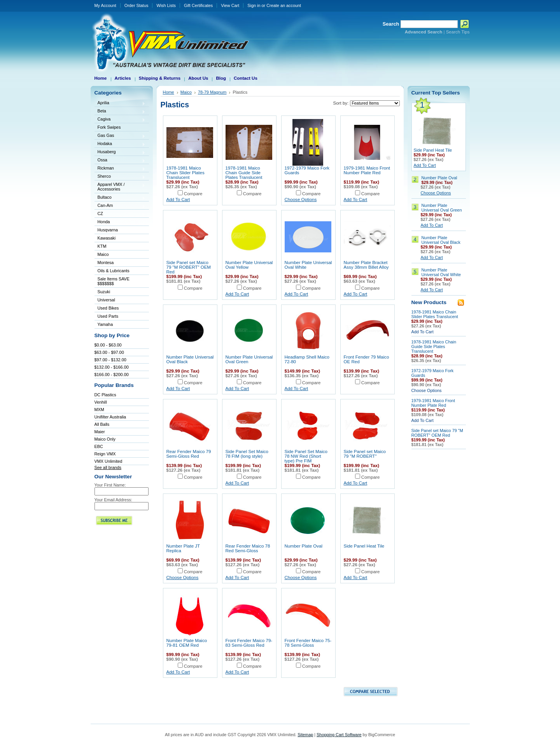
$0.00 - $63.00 (108, 345)
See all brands (108, 467)
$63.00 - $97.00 (109, 352)
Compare (193, 194)
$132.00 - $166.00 (112, 367)
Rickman (120, 169)
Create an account (284, 5)
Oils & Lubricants (114, 271)
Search (391, 24)
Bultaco (120, 198)
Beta (120, 111)
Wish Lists (166, 5)
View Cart (230, 5)
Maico (120, 255)
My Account (105, 5)
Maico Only (105, 439)
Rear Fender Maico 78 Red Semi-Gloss (248, 548)
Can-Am (120, 206)
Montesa (120, 263)
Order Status (136, 5)
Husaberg (120, 152)
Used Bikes (108, 308)
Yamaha (120, 325)
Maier (100, 432)
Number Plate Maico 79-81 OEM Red (187, 643)
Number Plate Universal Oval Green (442, 208)
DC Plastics (105, 395)
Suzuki (120, 292)
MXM (99, 409)
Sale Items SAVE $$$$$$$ (114, 281)
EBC (99, 446)
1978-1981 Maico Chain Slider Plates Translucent (185, 173)
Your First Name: (110, 485)
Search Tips (458, 32)
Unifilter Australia (110, 417)
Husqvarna (120, 230)
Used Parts (108, 316)
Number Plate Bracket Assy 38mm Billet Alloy (366, 265)
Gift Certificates (198, 5)
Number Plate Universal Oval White (441, 272)
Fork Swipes (109, 127)
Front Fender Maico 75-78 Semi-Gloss (308, 643)
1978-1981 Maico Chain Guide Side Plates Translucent (244, 173)
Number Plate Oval (304, 546)
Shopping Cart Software (339, 735)
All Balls (102, 424)
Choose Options (301, 199)
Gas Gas (120, 136)
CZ (120, 214)
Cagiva (120, 120)
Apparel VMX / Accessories (120, 187)
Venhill (101, 402)
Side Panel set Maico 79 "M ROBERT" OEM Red (189, 267)
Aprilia (120, 103)
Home (169, 92)
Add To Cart (178, 199)
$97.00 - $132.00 (110, 360)
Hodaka (120, 144)
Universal (120, 300)
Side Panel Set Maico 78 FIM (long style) (247, 454)
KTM (120, 247)
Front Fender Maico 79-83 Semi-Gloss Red (249, 643)
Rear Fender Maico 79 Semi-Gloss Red (189, 454)
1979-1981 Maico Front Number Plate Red (367, 170)
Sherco (120, 177)
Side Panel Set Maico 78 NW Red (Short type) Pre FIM (306, 456)
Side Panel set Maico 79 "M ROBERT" (365, 454)
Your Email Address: (114, 500)
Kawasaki (120, 239)
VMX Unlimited (108, 461)
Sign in (254, 5)
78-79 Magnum (212, 92)
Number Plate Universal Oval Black (441, 240)
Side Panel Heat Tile (364, 546)
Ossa (120, 160)
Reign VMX (105, 454)
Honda (120, 222)
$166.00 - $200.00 (112, 374)
